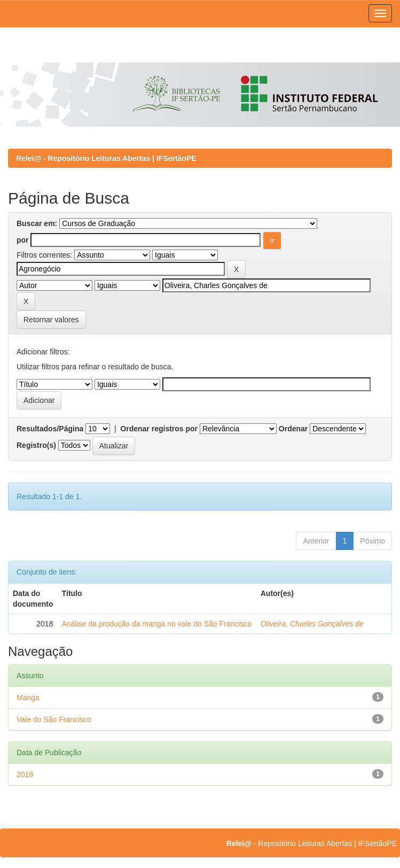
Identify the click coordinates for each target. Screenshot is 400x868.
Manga (28, 697)
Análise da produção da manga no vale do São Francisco (156, 624)
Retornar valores (51, 320)
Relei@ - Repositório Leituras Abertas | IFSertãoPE (106, 158)
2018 (25, 774)
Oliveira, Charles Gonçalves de (312, 624)
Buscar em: (37, 223)
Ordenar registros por (159, 429)
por (23, 240)
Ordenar (293, 429)
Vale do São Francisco (54, 719)
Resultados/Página (50, 429)
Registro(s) (36, 445)
